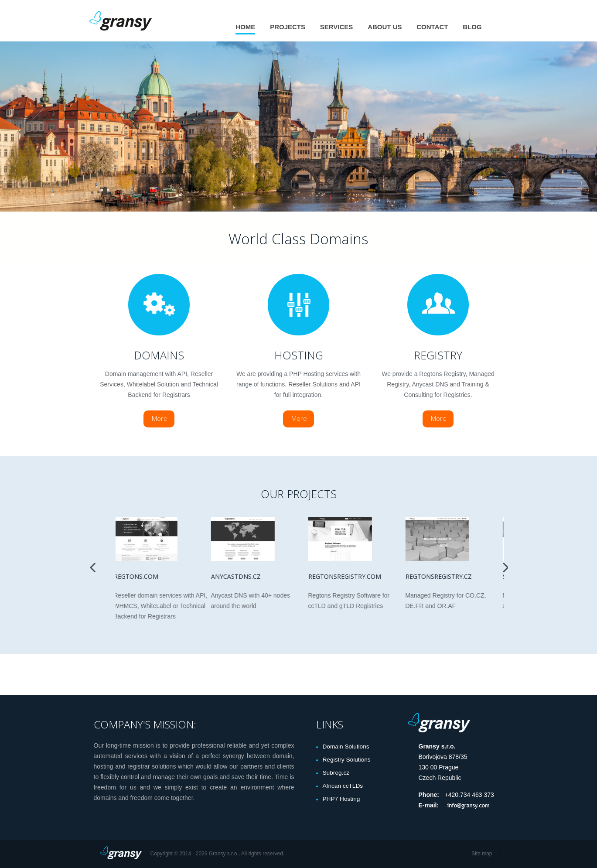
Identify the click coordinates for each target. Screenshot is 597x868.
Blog (472, 27)
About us (385, 27)
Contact (432, 27)
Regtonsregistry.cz (440, 576)
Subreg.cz (336, 773)
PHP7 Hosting (342, 799)
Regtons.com (138, 576)
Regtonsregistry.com (346, 576)
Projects (288, 27)
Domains (159, 355)
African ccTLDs (343, 786)
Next (506, 565)
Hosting (299, 355)
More (160, 418)
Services (337, 27)
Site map (482, 854)
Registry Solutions (347, 760)
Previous (92, 565)
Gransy (122, 21)
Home (245, 27)
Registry (438, 355)
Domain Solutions (347, 747)
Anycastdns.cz (238, 576)
